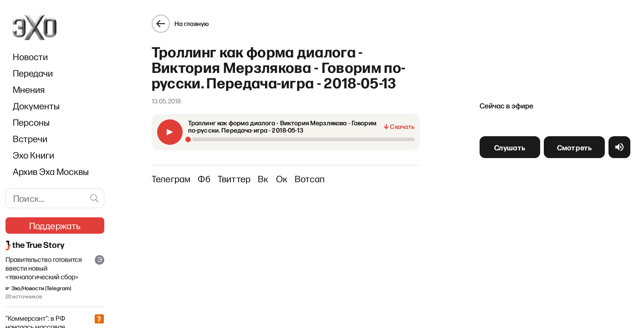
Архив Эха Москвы (51, 171)
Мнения (29, 89)
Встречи (30, 138)
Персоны (31, 122)
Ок (282, 179)
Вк (263, 179)
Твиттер (234, 179)
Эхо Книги (33, 155)
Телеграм (171, 179)
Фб (204, 179)
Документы (36, 106)
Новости (30, 56)
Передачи (33, 73)
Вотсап (310, 179)
